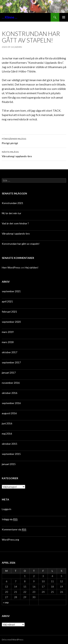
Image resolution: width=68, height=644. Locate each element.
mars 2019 (8, 332)
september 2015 (11, 454)
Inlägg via (10, 519)
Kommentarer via (14, 529)
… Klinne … (10, 17)
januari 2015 (9, 464)
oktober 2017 (10, 352)
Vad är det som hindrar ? (15, 223)
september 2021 (11, 291)
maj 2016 (7, 434)
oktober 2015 (10, 444)
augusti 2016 (9, 413)
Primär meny (64, 17)
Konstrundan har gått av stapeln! (21, 244)
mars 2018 (8, 342)
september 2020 (11, 322)
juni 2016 (7, 423)
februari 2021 (9, 312)
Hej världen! (32, 267)
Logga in (7, 509)
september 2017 (11, 362)
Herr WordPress (11, 267)
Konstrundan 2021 (13, 203)
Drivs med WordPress (13, 640)
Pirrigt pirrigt (34, 141)
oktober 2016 (10, 393)
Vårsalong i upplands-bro (34, 154)
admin (18, 47)
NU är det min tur (12, 213)
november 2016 (11, 383)
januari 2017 (9, 373)
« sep (6, 602)
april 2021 (7, 301)
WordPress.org (10, 540)
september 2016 (11, 403)
